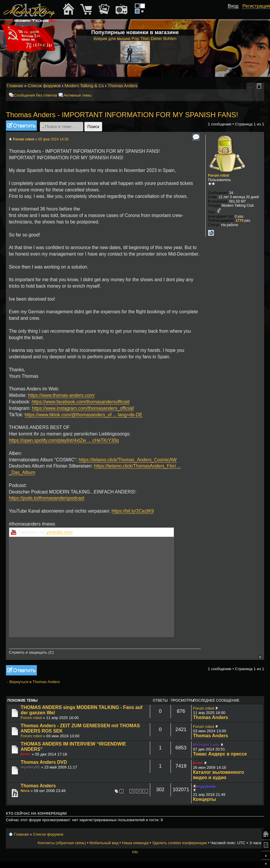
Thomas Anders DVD (44, 762)
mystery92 (30, 767)
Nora (25, 791)
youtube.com (59, 532)
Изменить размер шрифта (252, 86)
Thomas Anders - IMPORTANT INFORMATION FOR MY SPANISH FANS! (122, 115)
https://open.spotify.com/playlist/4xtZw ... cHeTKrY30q (64, 440)
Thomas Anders (123, 86)
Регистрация (256, 6)
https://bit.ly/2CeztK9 (133, 511)
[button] (235, 13)
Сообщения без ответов (35, 95)
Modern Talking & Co (84, 86)
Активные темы (77, 95)
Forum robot (23, 139)
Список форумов (44, 86)
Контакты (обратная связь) (62, 843)
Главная (15, 86)
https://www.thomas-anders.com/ (61, 395)
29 (132, 791)
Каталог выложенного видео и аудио (219, 775)
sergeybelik (205, 787)
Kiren (26, 754)
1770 (239, 221)
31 (145, 791)
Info (135, 852)
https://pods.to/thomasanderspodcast (47, 498)
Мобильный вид (260, 86)
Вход (233, 6)
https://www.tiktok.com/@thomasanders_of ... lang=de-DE (83, 415)
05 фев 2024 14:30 (53, 139)
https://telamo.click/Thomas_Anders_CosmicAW (127, 460)
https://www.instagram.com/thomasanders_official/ (83, 408)
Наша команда (135, 843)
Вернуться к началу (260, 657)
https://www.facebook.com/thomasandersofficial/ (81, 402)
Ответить (21, 126)
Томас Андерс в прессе (220, 754)
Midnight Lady (206, 745)
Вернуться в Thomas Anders (35, 682)
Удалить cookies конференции (179, 843)
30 (139, 791)
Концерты (204, 799)
